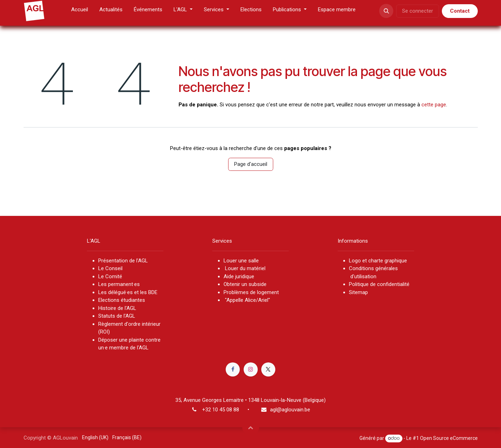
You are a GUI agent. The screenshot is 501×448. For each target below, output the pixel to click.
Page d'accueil (251, 164)
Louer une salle (241, 261)
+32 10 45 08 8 (219, 410)
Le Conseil (111, 268)
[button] (386, 11)
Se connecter (418, 11)
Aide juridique (239, 276)
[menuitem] (80, 11)
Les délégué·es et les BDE (128, 292)
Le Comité (110, 276)
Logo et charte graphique (378, 261)
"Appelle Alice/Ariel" (247, 300)
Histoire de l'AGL (117, 308)
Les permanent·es (119, 284)
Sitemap (358, 292)
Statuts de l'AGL (117, 316)
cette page (434, 105)
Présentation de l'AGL (123, 261)
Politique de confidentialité (379, 284)
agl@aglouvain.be (290, 410)
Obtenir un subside (245, 284)
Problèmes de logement (251, 292)
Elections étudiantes (122, 300)
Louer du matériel (245, 268)
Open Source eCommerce (449, 438)
